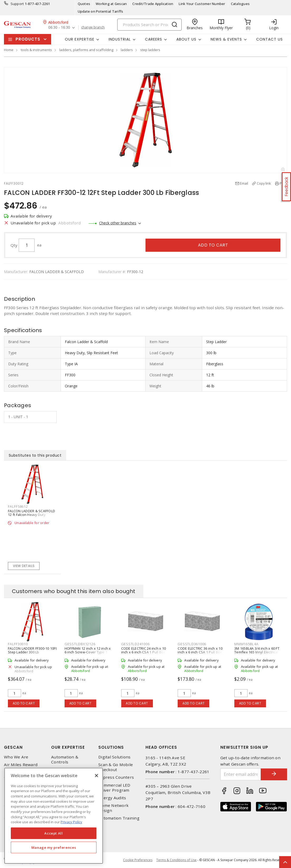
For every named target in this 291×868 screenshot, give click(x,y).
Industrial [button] (120, 39)
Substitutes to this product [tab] (35, 455)
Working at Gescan (111, 4)
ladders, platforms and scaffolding (86, 50)
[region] (54, 816)
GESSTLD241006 (135, 644)
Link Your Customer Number (202, 4)
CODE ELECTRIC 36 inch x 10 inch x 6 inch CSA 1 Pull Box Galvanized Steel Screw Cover (200, 654)
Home (9, 50)
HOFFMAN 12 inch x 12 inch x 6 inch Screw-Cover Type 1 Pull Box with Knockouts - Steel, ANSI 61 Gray (88, 654)
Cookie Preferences (138, 860)
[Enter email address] (241, 774)
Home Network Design (113, 808)
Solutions (111, 747)
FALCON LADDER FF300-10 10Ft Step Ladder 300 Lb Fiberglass (32, 652)
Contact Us (270, 39)
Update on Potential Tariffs (101, 11)
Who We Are (16, 757)
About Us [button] (186, 39)
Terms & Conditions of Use (176, 860)
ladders (127, 50)
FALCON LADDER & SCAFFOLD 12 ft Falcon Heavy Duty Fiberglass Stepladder (31, 515)
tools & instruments (36, 50)
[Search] (149, 25)
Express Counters (116, 777)
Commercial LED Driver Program (114, 788)
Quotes (84, 4)
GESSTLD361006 (192, 644)
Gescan (13, 747)
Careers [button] (154, 39)
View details (24, 566)
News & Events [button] (226, 39)
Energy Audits (112, 798)
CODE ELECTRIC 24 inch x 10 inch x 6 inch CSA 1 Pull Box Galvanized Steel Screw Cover (144, 654)
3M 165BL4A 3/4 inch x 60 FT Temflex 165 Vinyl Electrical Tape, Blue (257, 652)
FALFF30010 (18, 644)
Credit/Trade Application (153, 4)
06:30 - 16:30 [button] (59, 28)
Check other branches (118, 223)
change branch (93, 27)
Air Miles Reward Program (21, 767)
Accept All (54, 833)
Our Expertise (68, 747)
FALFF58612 (18, 506)
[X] (96, 776)
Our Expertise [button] (80, 39)
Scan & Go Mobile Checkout (116, 767)
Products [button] (28, 39)
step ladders (150, 50)
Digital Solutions (114, 757)
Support (17, 4)
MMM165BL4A (246, 644)
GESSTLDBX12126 (80, 644)
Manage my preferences (54, 847)
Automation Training (119, 818)
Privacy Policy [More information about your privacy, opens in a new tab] (71, 822)
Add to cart (213, 245)
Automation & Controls (65, 759)
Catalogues (240, 4)
